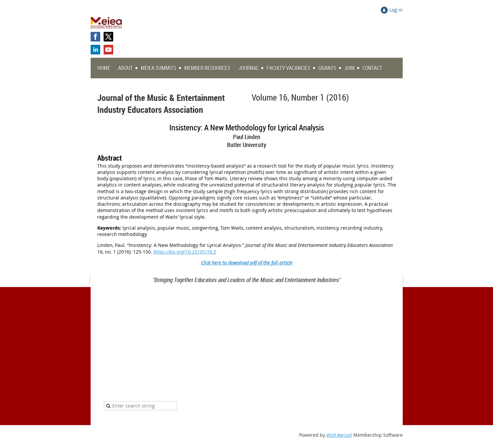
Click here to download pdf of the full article (247, 263)
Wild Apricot (339, 435)
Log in (396, 10)
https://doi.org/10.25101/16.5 (185, 252)
